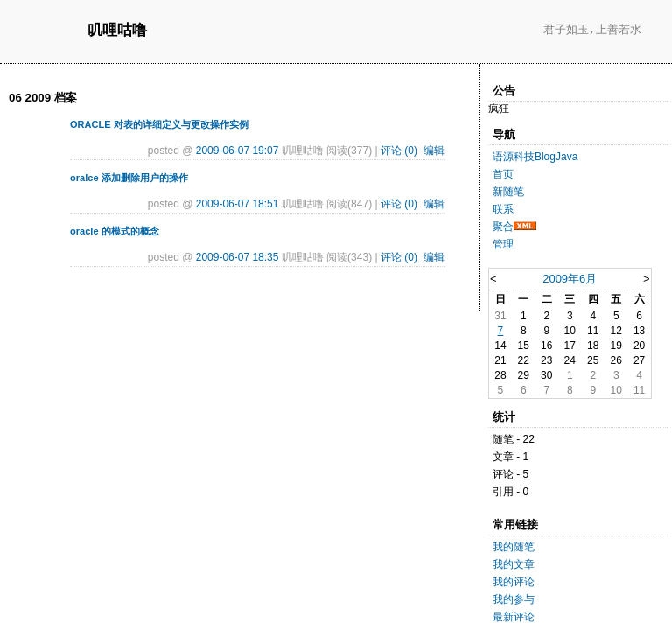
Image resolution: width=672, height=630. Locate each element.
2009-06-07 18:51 (238, 204)
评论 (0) (399, 150)
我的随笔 (514, 547)
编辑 (434, 150)
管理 (503, 244)
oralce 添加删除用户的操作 (129, 178)
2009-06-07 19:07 (238, 150)
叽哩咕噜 (117, 31)
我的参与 (514, 599)
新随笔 (508, 192)
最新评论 (514, 617)
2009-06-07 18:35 (238, 257)
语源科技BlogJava (535, 157)
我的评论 (514, 582)
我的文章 (514, 564)
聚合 (503, 227)
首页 (503, 174)
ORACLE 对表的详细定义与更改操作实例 (159, 124)
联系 (503, 209)
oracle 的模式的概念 (115, 231)
